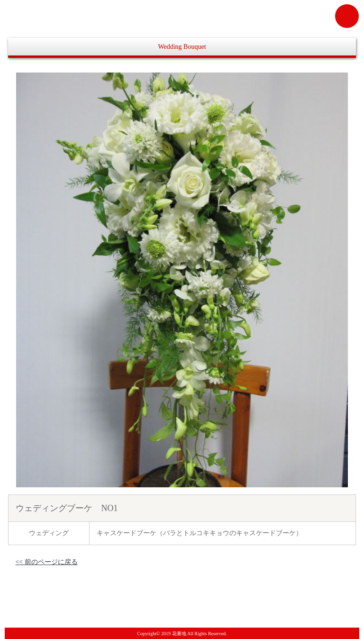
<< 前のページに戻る (46, 562)
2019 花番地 (174, 634)
